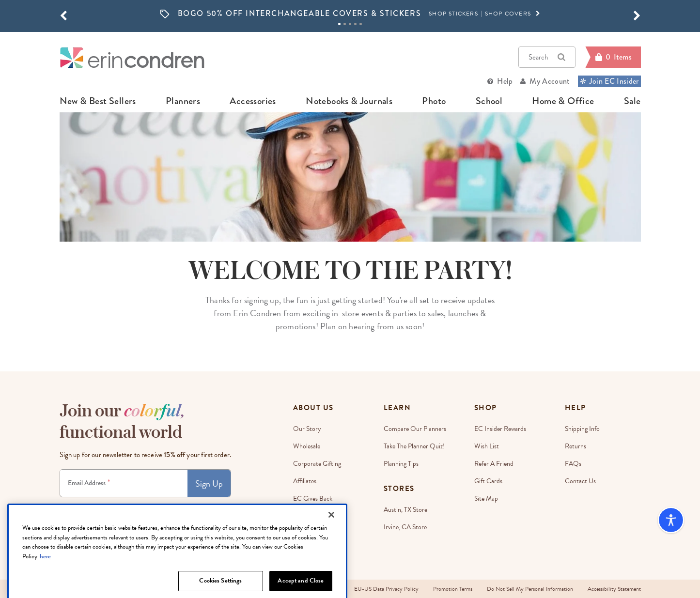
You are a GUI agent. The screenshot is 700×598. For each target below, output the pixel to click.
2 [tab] (345, 24)
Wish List (487, 446)
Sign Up (209, 483)
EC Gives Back (313, 498)
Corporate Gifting (317, 464)
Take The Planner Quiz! (414, 446)
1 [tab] (339, 24)
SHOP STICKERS (453, 14)
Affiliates (305, 481)
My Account (550, 81)
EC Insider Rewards (500, 429)
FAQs (573, 464)
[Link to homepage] (132, 57)
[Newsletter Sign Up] (124, 483)
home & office (563, 101)
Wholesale (307, 446)
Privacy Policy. (202, 506)
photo (434, 101)
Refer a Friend (494, 464)
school (489, 101)
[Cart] (613, 57)
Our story (307, 429)
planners (183, 101)
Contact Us (580, 481)
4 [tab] (355, 24)
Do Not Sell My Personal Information (530, 589)
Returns (576, 446)
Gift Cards (488, 481)
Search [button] (547, 57)
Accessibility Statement (614, 589)
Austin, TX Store (405, 510)
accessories (253, 101)
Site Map (486, 498)
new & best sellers (98, 101)
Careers (303, 516)
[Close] (331, 545)
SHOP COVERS (513, 14)
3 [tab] (350, 24)
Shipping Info (582, 429)
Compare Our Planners (415, 429)
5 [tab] (361, 24)
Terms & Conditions (163, 506)
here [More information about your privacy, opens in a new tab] (45, 586)
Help (505, 81)
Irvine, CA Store (405, 527)
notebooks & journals (349, 101)
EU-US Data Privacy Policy (386, 589)
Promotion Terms (453, 589)
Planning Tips (401, 464)
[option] (350, 14)
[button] (63, 16)
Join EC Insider (609, 81)
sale (632, 101)
